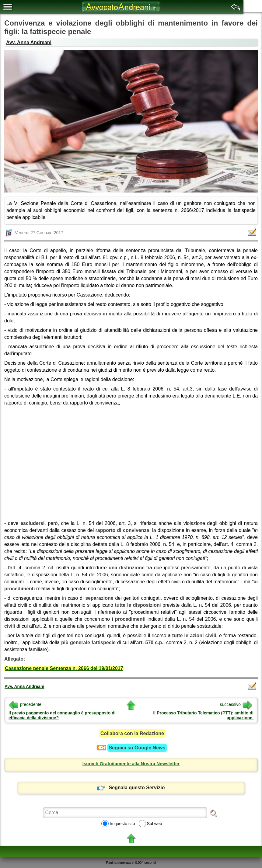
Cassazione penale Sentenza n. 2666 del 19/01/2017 (64, 668)
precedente (25, 704)
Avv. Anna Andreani (29, 42)
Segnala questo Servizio (131, 788)
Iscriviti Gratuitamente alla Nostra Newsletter (131, 764)
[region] (131, 461)
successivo (236, 704)
